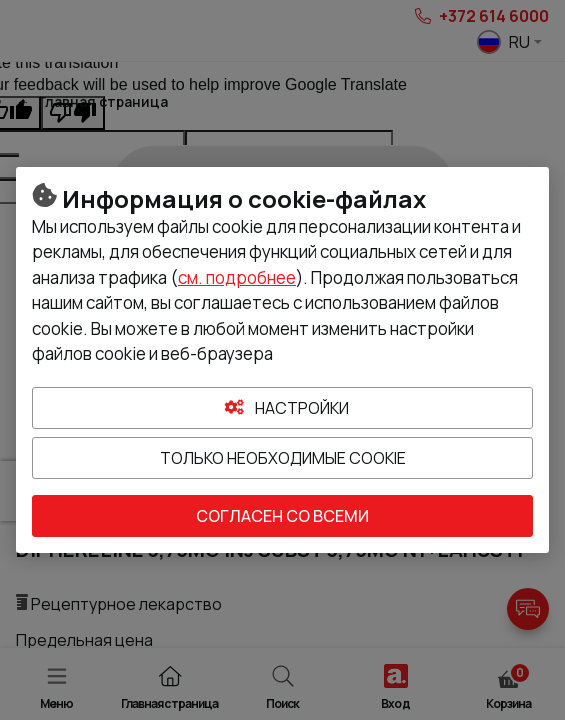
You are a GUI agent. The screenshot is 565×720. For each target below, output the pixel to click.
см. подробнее (237, 277)
